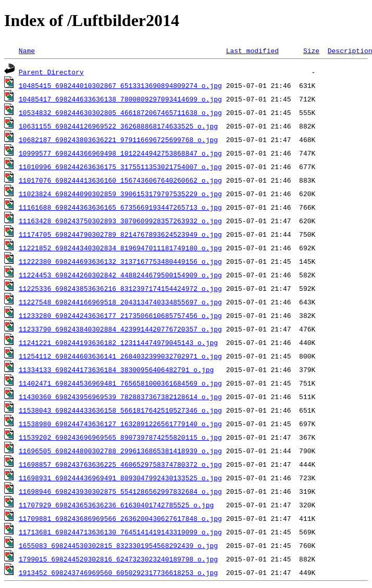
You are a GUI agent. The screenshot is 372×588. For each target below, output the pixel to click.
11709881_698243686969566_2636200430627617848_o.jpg (120, 518)
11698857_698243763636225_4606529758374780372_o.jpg (120, 464)
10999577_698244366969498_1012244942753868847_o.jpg (120, 153)
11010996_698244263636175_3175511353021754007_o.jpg (120, 167)
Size (311, 50)
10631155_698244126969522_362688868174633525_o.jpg (118, 126)
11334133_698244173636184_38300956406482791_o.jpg (116, 369)
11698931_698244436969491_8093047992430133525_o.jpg (120, 478)
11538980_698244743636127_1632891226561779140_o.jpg (120, 424)
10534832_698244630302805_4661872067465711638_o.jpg (120, 112)
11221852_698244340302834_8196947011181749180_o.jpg (120, 248)
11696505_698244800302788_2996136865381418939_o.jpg (120, 451)
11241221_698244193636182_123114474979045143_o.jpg (118, 342)
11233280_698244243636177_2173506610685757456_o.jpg (120, 315)
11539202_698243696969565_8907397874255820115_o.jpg (120, 437)
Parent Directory (51, 72)
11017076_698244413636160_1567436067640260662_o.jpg (120, 180)
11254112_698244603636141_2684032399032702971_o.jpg (120, 356)
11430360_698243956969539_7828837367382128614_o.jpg (120, 397)
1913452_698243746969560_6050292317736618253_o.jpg (118, 572)
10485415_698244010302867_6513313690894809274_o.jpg (120, 85)
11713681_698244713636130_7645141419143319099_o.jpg (120, 532)
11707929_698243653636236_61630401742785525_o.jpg (116, 505)
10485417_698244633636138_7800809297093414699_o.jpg (120, 99)
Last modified (252, 50)
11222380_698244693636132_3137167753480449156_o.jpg (120, 261)
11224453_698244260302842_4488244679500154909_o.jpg (120, 275)
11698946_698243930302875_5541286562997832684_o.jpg (120, 491)
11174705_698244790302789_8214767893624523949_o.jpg (120, 234)
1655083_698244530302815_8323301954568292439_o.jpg (118, 545)
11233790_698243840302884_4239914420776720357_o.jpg (120, 329)
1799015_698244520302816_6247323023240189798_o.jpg (118, 559)
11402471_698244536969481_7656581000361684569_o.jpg (120, 383)
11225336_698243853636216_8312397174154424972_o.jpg (120, 288)
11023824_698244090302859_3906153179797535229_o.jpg (120, 194)
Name (27, 50)
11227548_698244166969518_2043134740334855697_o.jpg (120, 302)
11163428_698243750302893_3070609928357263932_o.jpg (120, 221)
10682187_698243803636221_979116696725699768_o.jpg (118, 139)
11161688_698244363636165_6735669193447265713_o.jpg (120, 207)
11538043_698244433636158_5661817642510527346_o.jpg (120, 410)
